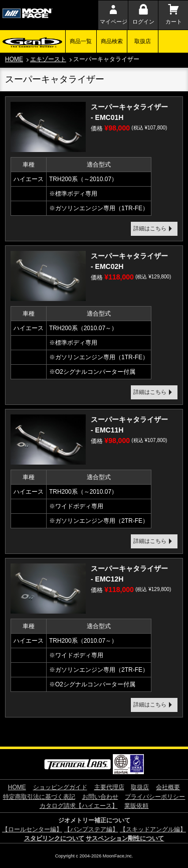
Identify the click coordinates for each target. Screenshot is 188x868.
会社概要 (168, 787)
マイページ (114, 22)
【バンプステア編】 (91, 829)
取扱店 (143, 41)
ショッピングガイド (60, 787)
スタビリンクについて (54, 838)
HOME (14, 59)
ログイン (143, 22)
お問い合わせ (100, 797)
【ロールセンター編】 (32, 829)
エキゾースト (48, 59)
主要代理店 (109, 787)
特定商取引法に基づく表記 (39, 797)
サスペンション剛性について (125, 838)
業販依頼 (136, 806)
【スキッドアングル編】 (153, 829)
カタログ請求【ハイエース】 (79, 806)
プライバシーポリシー (155, 797)
